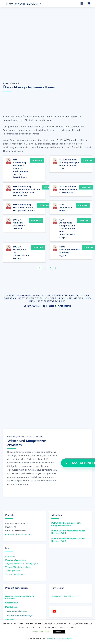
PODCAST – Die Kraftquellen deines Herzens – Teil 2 (68, 540)
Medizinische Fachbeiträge (20, 616)
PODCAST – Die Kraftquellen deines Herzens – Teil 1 (68, 532)
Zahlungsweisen (13, 571)
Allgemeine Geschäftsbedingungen (21, 563)
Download (37, 160)
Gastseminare (12, 603)
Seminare (10, 619)
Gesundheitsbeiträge (17, 611)
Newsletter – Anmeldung (63, 596)
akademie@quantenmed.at (18, 534)
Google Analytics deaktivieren (60, 638)
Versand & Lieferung (15, 574)
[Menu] (82, 3)
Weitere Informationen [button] (41, 631)
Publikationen (12, 607)
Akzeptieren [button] (59, 632)
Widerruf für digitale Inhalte (18, 567)
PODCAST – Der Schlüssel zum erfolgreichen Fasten (66, 524)
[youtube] (55, 611)
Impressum (10, 556)
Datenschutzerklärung (16, 560)
